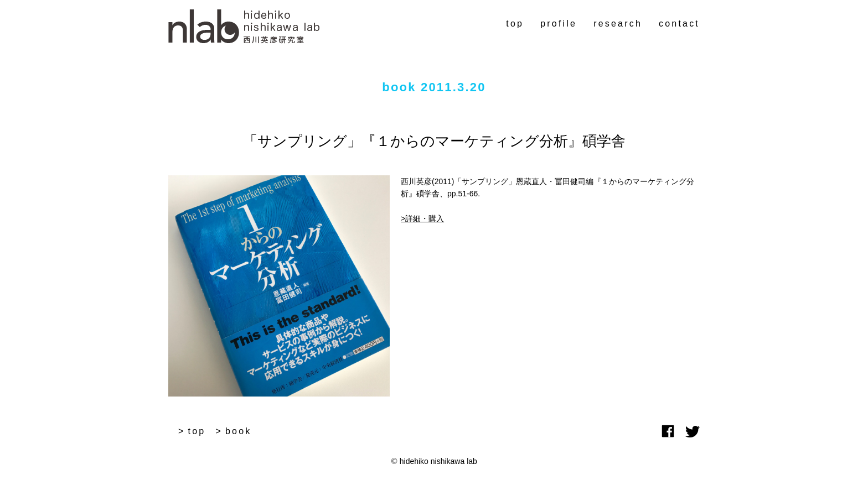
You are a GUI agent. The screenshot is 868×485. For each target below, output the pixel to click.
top (515, 24)
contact (679, 24)
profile (559, 24)
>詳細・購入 (422, 218)
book (239, 431)
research (618, 24)
